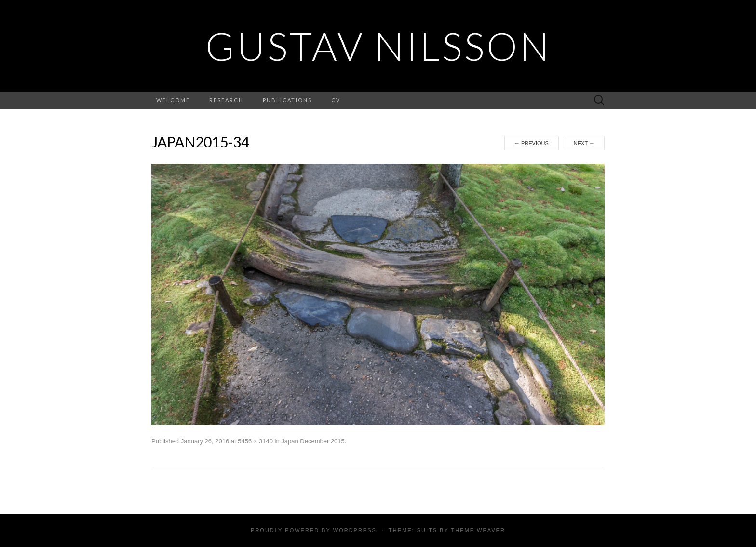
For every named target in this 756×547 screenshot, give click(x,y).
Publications (287, 100)
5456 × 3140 (255, 441)
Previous (532, 143)
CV (336, 100)
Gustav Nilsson (378, 46)
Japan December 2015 (313, 441)
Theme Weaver (478, 530)
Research (226, 100)
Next (584, 143)
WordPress (355, 530)
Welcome (173, 100)
